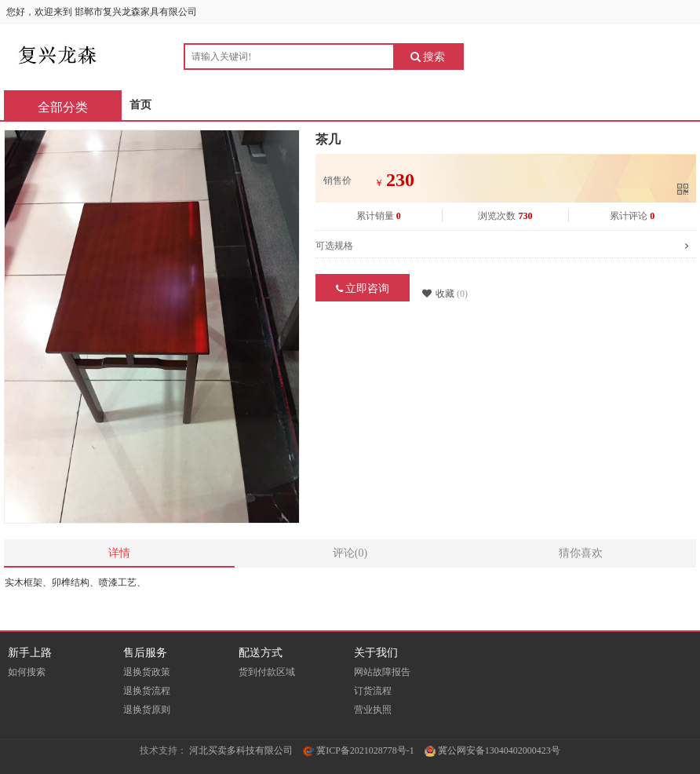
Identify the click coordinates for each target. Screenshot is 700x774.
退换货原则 (147, 710)
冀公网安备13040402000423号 (492, 750)
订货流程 (373, 691)
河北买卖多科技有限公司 (241, 750)
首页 (140, 105)
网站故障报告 (382, 672)
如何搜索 (27, 672)
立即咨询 (363, 288)
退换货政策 (147, 672)
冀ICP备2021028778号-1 (359, 750)
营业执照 (373, 710)
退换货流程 (147, 691)
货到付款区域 (267, 672)
